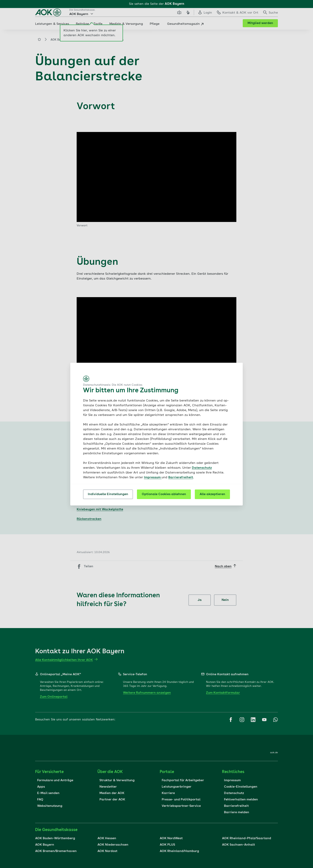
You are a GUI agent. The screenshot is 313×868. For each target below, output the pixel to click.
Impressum (153, 477)
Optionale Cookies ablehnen (164, 494)
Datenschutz (202, 468)
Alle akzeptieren (212, 494)
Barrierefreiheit (181, 477)
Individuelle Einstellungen (108, 494)
